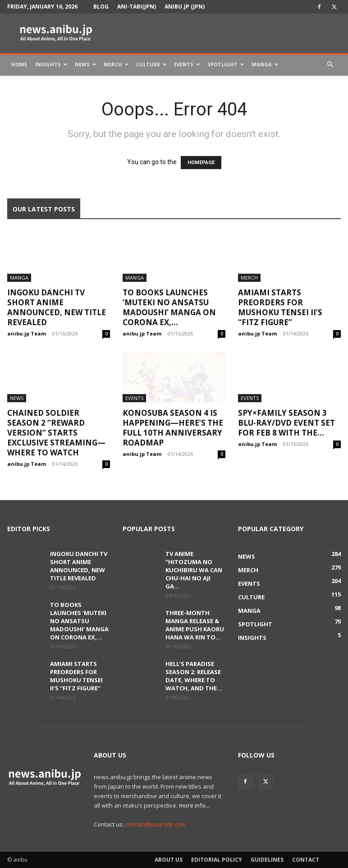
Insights (51, 64)
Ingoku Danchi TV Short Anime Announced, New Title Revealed (57, 307)
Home (19, 64)
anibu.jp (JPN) (185, 7)
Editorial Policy (217, 860)
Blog (101, 7)
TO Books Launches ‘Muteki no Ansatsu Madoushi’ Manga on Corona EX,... (169, 307)
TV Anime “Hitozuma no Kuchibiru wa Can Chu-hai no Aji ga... (194, 570)
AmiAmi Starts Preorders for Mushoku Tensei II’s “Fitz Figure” (280, 307)
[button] (330, 65)
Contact (306, 860)
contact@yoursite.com (156, 824)
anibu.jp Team (27, 333)
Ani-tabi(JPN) (137, 7)
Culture (151, 64)
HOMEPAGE (201, 163)
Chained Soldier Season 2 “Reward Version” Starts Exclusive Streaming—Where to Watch (56, 433)
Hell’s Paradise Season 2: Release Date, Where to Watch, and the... (194, 676)
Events (187, 64)
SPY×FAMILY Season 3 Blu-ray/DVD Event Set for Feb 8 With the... (286, 423)
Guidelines (267, 860)
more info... (194, 805)
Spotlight (226, 64)
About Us (169, 860)
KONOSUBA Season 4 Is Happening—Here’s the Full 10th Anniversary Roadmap (173, 428)
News (86, 64)
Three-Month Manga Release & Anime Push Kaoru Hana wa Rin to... (195, 625)
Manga (265, 64)
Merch (116, 64)
